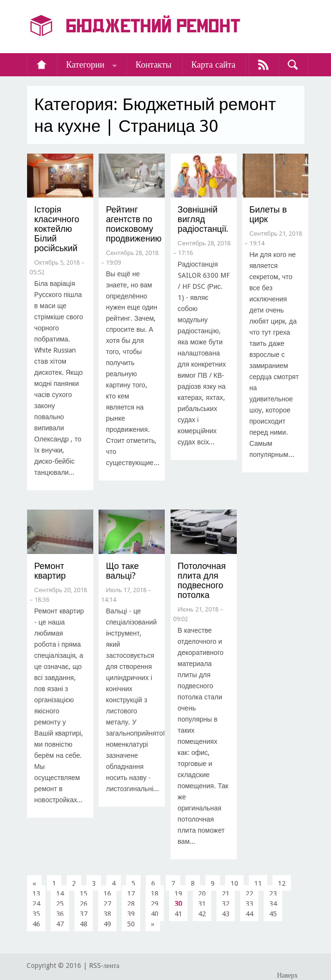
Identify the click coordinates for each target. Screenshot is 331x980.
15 (84, 894)
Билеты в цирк (268, 214)
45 (273, 914)
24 (36, 904)
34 (273, 904)
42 (202, 914)
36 (60, 914)
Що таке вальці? (122, 571)
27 (107, 904)
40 (155, 914)
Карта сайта (214, 64)
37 (84, 914)
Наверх (287, 975)
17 (131, 894)
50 (131, 924)
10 (234, 883)
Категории (85, 64)
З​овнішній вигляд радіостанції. (203, 219)
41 (178, 914)
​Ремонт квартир (50, 571)
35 (36, 914)
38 (107, 914)
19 (178, 894)
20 (202, 894)
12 (282, 883)
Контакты (154, 64)
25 (60, 904)
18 (155, 894)
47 (60, 924)
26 (84, 904)
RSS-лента (104, 966)
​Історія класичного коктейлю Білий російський (57, 229)
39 (131, 914)
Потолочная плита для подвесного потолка (202, 580)
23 (273, 894)
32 (226, 904)
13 (36, 894)
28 (131, 904)
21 (226, 894)
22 (249, 894)
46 (36, 924)
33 (249, 904)
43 (226, 914)
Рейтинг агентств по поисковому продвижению (134, 224)
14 (60, 894)
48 (84, 924)
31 (202, 904)
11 (258, 883)
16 (107, 894)
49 (107, 924)
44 (249, 914)
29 (155, 904)
